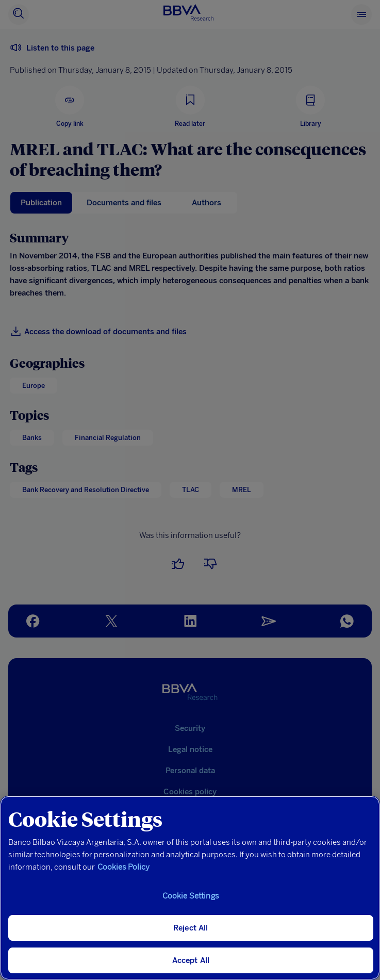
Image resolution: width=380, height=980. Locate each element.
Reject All (191, 928)
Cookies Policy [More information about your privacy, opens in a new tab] (123, 867)
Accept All (191, 960)
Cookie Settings (191, 896)
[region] (190, 888)
